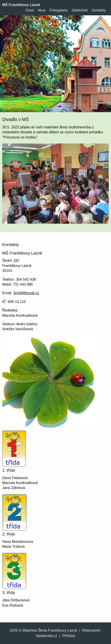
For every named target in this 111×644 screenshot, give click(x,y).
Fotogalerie (59, 10)
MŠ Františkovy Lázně (21, 5)
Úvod (30, 10)
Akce (42, 10)
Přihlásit (69, 636)
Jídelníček (80, 10)
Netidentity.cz (47, 636)
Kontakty (99, 10)
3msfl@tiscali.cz (26, 293)
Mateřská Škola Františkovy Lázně (50, 630)
